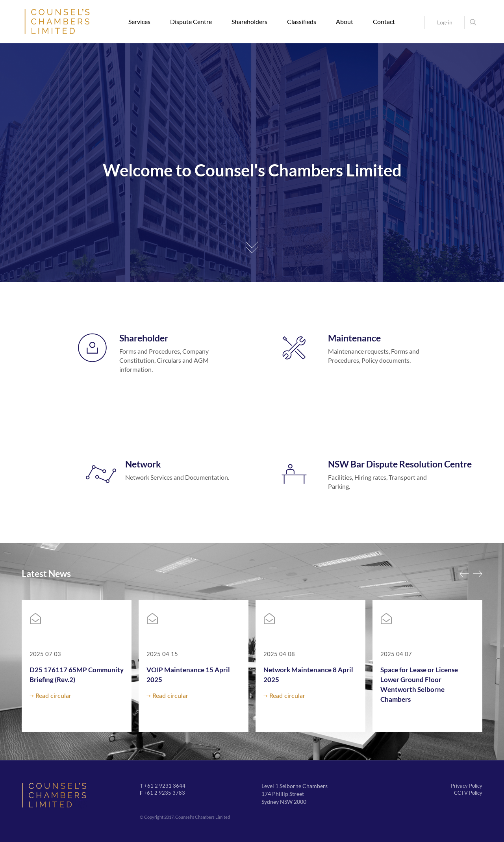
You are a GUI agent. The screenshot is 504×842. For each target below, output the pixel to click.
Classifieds (302, 21)
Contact (384, 21)
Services (139, 21)
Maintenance (354, 338)
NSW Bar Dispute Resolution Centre (400, 464)
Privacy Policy (467, 786)
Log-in (445, 22)
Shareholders (249, 21)
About (345, 21)
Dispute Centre (191, 21)
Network (143, 464)
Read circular (53, 696)
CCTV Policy (468, 793)
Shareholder (144, 338)
